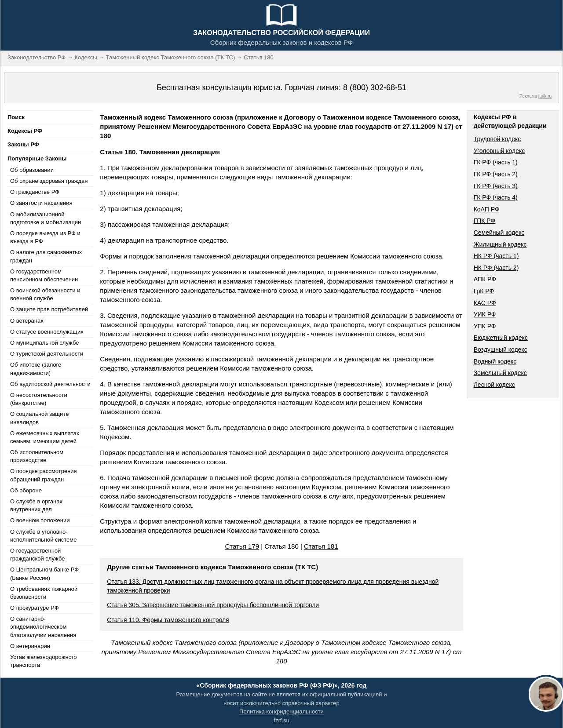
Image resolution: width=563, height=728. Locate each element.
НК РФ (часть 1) (496, 256)
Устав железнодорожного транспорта (43, 661)
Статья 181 (321, 546)
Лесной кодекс (494, 385)
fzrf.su (281, 720)
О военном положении (40, 520)
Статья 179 (242, 546)
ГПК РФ (485, 221)
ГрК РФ (484, 291)
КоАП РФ (487, 209)
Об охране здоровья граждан (49, 181)
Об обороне (26, 490)
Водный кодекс (495, 361)
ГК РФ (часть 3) (496, 186)
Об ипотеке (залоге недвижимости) (36, 369)
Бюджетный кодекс (501, 338)
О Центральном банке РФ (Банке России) (44, 573)
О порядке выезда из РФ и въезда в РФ (45, 237)
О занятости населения (41, 203)
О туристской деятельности (47, 354)
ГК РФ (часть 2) (496, 174)
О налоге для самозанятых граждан (46, 256)
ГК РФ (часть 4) (496, 197)
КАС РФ (485, 303)
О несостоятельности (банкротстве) (39, 399)
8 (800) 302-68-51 (375, 87)
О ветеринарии (30, 646)
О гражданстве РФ (35, 192)
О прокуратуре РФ (35, 608)
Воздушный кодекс (501, 349)
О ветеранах (27, 321)
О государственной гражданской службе (37, 555)
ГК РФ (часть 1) (496, 162)
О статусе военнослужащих (47, 332)
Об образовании (32, 170)
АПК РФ (485, 279)
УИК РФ (485, 314)
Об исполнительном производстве (37, 456)
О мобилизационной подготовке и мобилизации (46, 218)
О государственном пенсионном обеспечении (44, 275)
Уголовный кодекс (499, 151)
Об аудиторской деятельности (50, 384)
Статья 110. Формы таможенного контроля (168, 620)
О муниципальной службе (44, 343)
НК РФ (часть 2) (496, 268)
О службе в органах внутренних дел (36, 505)
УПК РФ (485, 326)
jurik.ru (545, 96)
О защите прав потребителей (49, 309)
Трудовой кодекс (497, 139)
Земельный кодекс (500, 373)
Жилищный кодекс (500, 244)
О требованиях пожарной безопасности (44, 593)
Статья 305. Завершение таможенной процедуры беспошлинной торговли (213, 605)
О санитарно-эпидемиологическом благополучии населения (43, 627)
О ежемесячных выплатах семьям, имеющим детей (45, 437)
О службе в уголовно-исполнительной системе (44, 536)
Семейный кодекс (499, 233)
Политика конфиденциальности (281, 712)
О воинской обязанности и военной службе (45, 294)
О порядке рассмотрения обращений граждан (44, 475)
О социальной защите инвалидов (39, 418)
